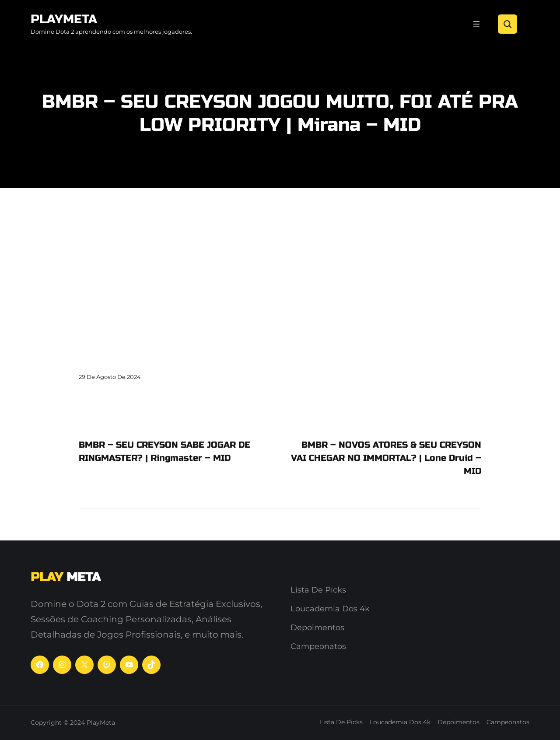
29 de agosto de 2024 (110, 377)
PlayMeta (64, 19)
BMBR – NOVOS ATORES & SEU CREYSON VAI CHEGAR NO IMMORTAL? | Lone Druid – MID (386, 458)
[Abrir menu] (476, 24)
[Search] (507, 24)
